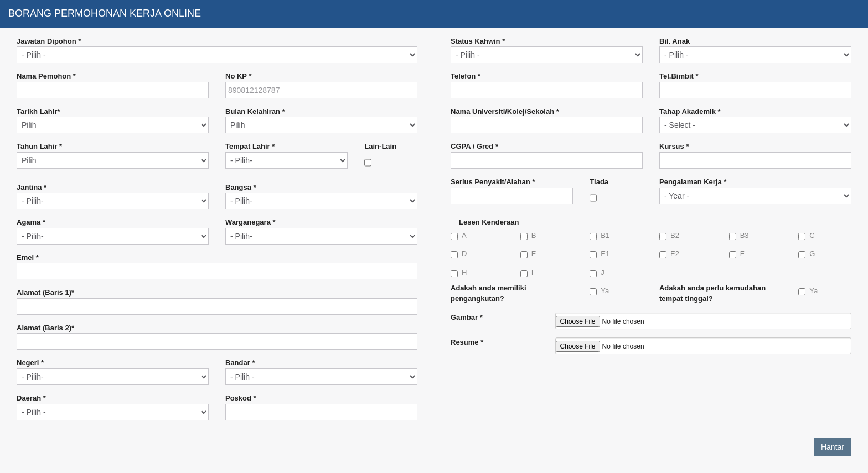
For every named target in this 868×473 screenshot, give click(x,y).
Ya (599, 291)
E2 (669, 254)
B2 (669, 236)
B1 (600, 236)
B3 (739, 236)
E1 (600, 254)
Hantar (833, 447)
